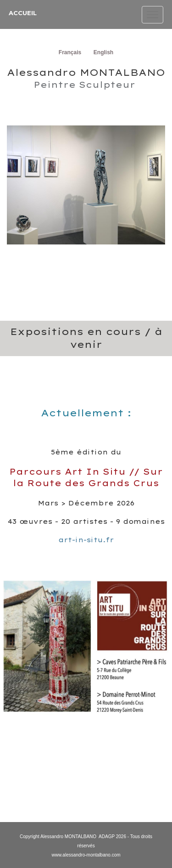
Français (70, 52)
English (103, 52)
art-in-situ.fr (86, 540)
